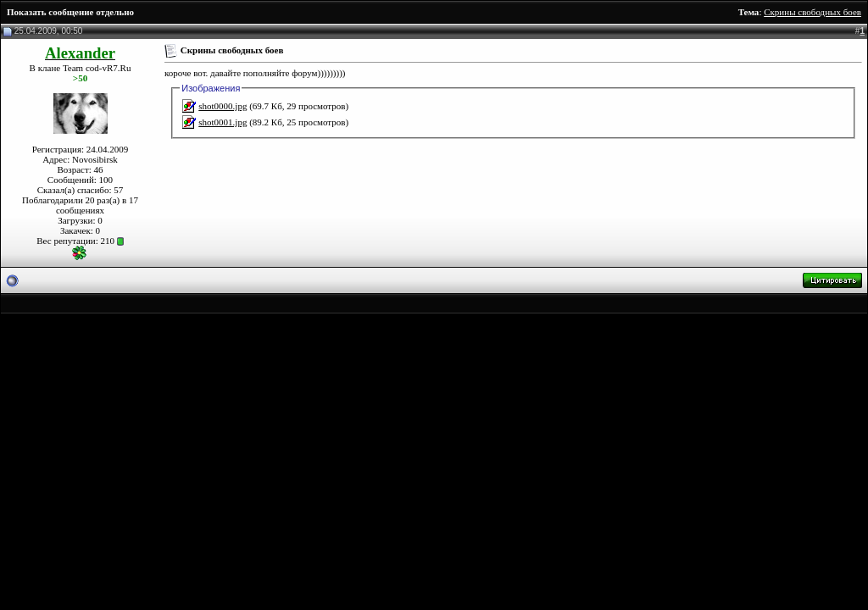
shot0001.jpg (223, 122)
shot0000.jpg (223, 106)
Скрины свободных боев (812, 12)
